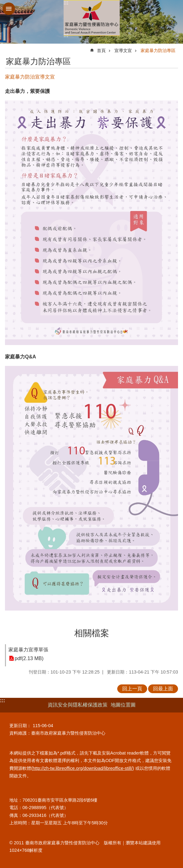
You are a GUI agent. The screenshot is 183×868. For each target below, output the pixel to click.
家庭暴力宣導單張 (28, 650)
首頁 (101, 50)
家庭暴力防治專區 (158, 50)
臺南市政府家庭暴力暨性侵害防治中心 (92, 18)
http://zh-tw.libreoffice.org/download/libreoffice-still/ (83, 768)
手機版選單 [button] (9, 9)
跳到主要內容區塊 (3, 3)
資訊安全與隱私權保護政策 (78, 705)
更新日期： (20, 726)
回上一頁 (132, 689)
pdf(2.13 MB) (29, 658)
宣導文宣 (123, 50)
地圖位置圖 (123, 705)
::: (66, 3)
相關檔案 (92, 633)
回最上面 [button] (163, 689)
